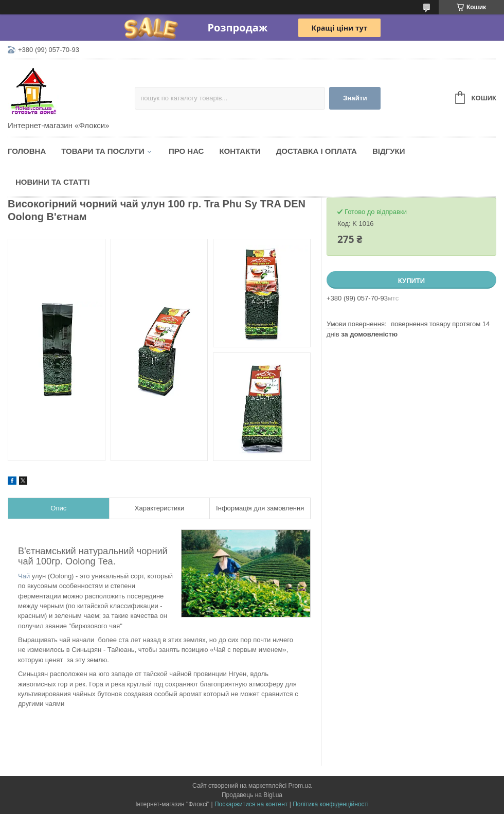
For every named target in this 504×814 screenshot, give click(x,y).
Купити (411, 281)
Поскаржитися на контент (251, 804)
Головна (27, 151)
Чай (24, 576)
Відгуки (389, 151)
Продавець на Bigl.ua (252, 795)
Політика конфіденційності (331, 804)
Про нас (186, 151)
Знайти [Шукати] (355, 98)
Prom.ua (300, 786)
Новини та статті (52, 182)
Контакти (240, 151)
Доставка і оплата (317, 151)
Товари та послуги (103, 151)
